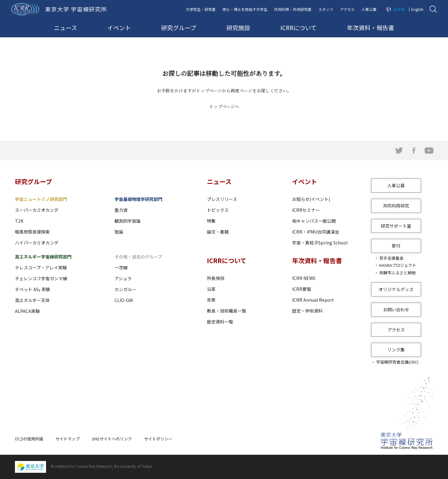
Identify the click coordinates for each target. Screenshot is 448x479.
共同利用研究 (396, 206)
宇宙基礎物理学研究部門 (138, 199)
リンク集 (396, 350)
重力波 (121, 210)
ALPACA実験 (27, 311)
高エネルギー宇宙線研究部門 (43, 257)
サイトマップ (68, 439)
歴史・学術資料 (307, 311)
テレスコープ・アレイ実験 (41, 267)
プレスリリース (222, 199)
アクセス (347, 9)
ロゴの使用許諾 (29, 439)
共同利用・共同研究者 (293, 9)
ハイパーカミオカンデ (37, 243)
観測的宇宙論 (128, 221)
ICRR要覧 (302, 289)
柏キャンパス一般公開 (314, 221)
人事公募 (369, 9)
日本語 (399, 9)
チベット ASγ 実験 (33, 289)
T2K (19, 221)
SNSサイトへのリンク (112, 439)
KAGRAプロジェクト (398, 265)
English (417, 9)
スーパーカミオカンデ (37, 210)
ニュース (65, 28)
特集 (211, 221)
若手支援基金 (391, 258)
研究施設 (238, 28)
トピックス (218, 210)
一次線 (121, 267)
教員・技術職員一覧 (226, 311)
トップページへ (224, 106)
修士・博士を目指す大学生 (245, 9)
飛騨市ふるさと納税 (397, 273)
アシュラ (123, 278)
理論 (119, 232)
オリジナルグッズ (396, 289)
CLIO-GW (124, 300)
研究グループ (179, 28)
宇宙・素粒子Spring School (320, 243)
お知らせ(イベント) (311, 199)
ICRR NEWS (304, 278)
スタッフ (326, 9)
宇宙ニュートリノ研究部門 (41, 199)
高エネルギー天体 (32, 300)
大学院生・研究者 (201, 9)
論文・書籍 (218, 232)
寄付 (396, 246)
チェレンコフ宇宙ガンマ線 (41, 278)
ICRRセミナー (306, 210)
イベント (119, 28)
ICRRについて (299, 28)
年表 (211, 300)
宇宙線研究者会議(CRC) (397, 362)
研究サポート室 (396, 226)
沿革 (211, 289)
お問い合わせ (396, 309)
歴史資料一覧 (220, 322)
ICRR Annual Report (313, 300)
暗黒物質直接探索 (32, 232)
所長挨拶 (216, 278)
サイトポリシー (158, 439)
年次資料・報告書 (371, 28)
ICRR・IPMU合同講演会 (316, 232)
